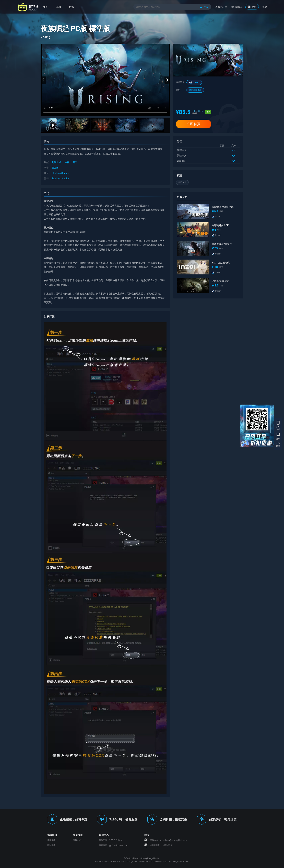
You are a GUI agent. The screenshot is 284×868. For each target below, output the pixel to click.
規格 (178, 90)
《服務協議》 (155, 845)
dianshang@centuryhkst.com (173, 840)
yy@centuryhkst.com (119, 845)
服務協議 (51, 840)
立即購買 (194, 124)
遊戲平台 (180, 82)
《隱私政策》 (168, 845)
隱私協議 (51, 845)
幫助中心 (77, 840)
